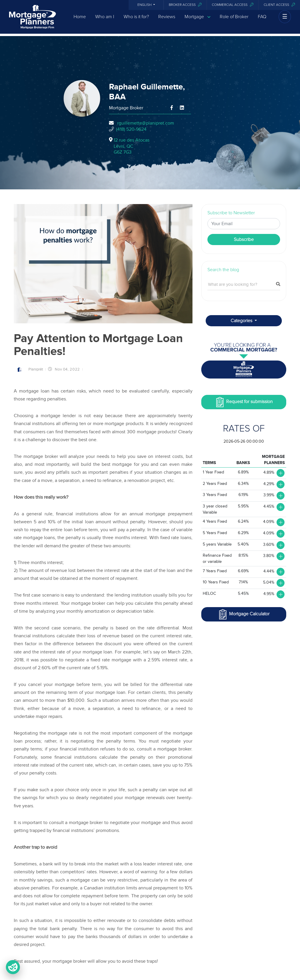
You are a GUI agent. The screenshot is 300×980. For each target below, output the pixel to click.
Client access (279, 5)
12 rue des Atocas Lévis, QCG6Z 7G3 (132, 146)
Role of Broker (234, 21)
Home (80, 21)
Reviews (167, 21)
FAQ (262, 21)
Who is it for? (136, 21)
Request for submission (244, 402)
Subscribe (244, 240)
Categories (242, 321)
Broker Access (185, 5)
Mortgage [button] (197, 22)
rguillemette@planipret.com (146, 123)
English (145, 5)
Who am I (105, 21)
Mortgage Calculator (244, 614)
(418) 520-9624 (131, 129)
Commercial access (233, 5)
